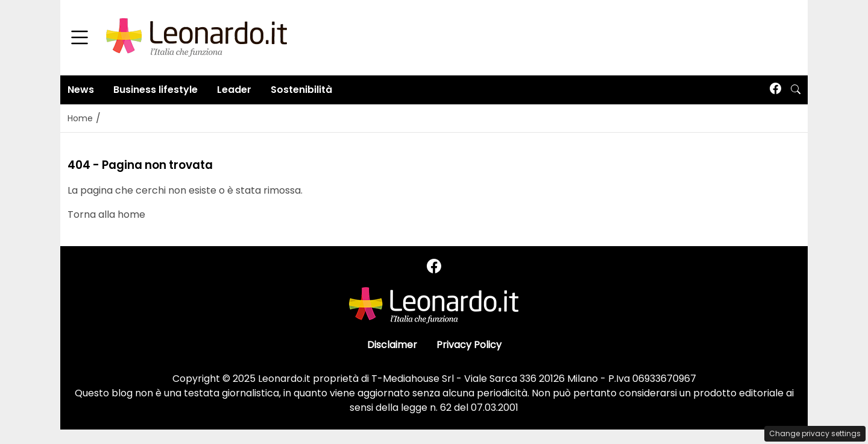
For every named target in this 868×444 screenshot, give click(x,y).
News (81, 90)
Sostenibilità (301, 90)
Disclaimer (392, 345)
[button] (796, 90)
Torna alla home (106, 214)
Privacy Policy (469, 345)
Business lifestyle (156, 90)
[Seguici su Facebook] (775, 90)
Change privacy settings (815, 433)
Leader (234, 90)
